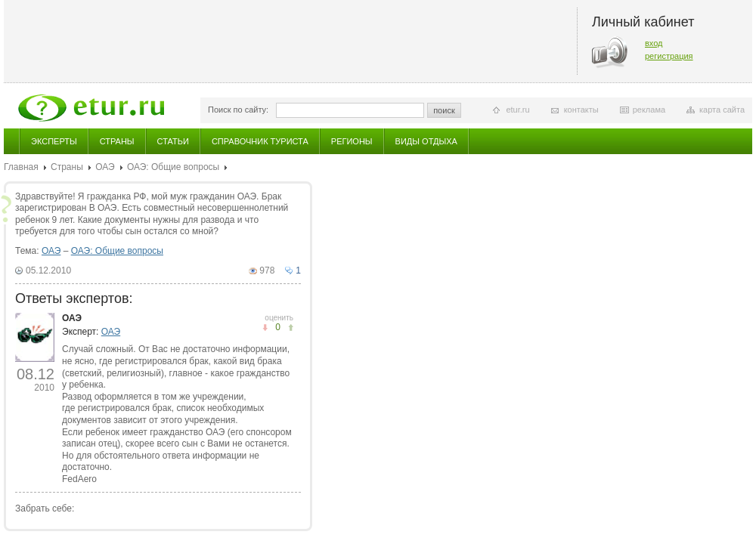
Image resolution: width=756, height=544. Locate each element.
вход (654, 43)
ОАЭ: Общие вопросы (173, 167)
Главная (21, 167)
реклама (649, 110)
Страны (117, 141)
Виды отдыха (426, 141)
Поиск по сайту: (238, 110)
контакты (581, 110)
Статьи (173, 141)
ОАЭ (105, 167)
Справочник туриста (260, 141)
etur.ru (517, 110)
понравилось (265, 328)
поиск (444, 110)
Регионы (352, 141)
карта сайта (722, 110)
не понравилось (291, 328)
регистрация (669, 56)
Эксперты (54, 141)
